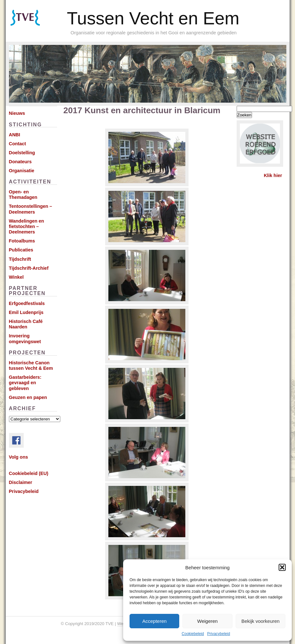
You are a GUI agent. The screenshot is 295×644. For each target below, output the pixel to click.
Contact (18, 144)
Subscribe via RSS (34, 26)
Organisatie (22, 171)
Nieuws (17, 113)
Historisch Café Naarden (26, 324)
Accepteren (155, 621)
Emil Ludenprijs (26, 312)
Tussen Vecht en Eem (153, 18)
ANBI (15, 135)
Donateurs (20, 162)
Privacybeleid (219, 634)
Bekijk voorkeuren (261, 621)
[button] (282, 567)
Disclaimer (21, 482)
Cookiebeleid (193, 634)
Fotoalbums (22, 241)
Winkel (16, 277)
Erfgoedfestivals (27, 303)
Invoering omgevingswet (25, 339)
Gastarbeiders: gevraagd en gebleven (25, 383)
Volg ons (19, 457)
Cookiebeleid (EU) (29, 473)
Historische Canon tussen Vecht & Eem (31, 365)
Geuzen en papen (28, 397)
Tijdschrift (20, 259)
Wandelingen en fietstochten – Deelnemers (27, 227)
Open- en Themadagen (23, 195)
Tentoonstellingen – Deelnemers (31, 209)
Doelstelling (22, 153)
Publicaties (21, 250)
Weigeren (207, 621)
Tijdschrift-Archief (29, 268)
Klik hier (273, 175)
